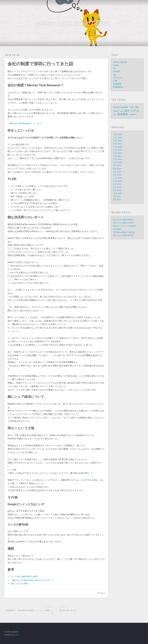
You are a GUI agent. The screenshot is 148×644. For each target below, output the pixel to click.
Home (7, 4)
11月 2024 (118, 138)
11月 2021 (118, 150)
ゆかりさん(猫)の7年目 (123, 223)
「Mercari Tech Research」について (25, 123)
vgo (115, 75)
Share (103, 593)
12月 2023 (118, 141)
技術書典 (117, 84)
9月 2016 (117, 200)
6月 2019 (117, 172)
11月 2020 (118, 153)
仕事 (115, 81)
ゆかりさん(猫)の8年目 (123, 220)
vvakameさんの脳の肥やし (74, 23)
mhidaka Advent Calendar (124, 232)
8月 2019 (117, 169)
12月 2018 (118, 178)
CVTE (87, 480)
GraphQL (117, 71)
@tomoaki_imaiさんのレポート (38, 580)
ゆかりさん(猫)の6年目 (123, 235)
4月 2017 (117, 197)
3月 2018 (117, 190)
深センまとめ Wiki (19, 584)
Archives (20, 4)
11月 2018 (118, 181)
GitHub (116, 65)
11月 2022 (118, 147)
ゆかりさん (118, 78)
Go (114, 68)
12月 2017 (118, 194)
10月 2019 (118, 162)
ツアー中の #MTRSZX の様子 (25, 577)
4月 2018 (117, 187)
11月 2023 (118, 144)
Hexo (16, 635)
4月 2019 (117, 175)
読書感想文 (118, 87)
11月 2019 (118, 159)
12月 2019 (118, 156)
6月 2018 (117, 184)
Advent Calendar (120, 62)
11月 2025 (118, 135)
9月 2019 (117, 166)
